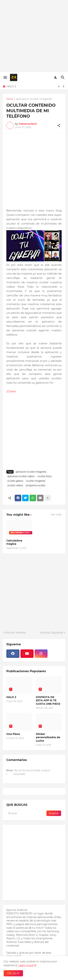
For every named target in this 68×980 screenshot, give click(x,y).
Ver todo (56, 515)
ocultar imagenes (36, 481)
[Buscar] (63, 77)
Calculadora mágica (14, 542)
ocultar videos (15, 485)
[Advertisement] (34, 36)
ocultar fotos (45, 476)
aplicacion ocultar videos (21, 476)
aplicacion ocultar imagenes (34, 99)
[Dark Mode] (56, 77)
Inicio (10, 99)
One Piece (13, 734)
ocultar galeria (15, 481)
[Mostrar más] (48, 498)
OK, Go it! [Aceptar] (13, 973)
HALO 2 (11, 86)
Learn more (26, 965)
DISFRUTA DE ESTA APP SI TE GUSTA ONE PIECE (48, 700)
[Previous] (59, 86)
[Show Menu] (5, 77)
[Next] (63, 86)
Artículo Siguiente (52, 633)
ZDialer (11, 391)
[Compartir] (59, 125)
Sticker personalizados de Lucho (48, 737)
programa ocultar (36, 485)
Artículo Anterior (16, 633)
